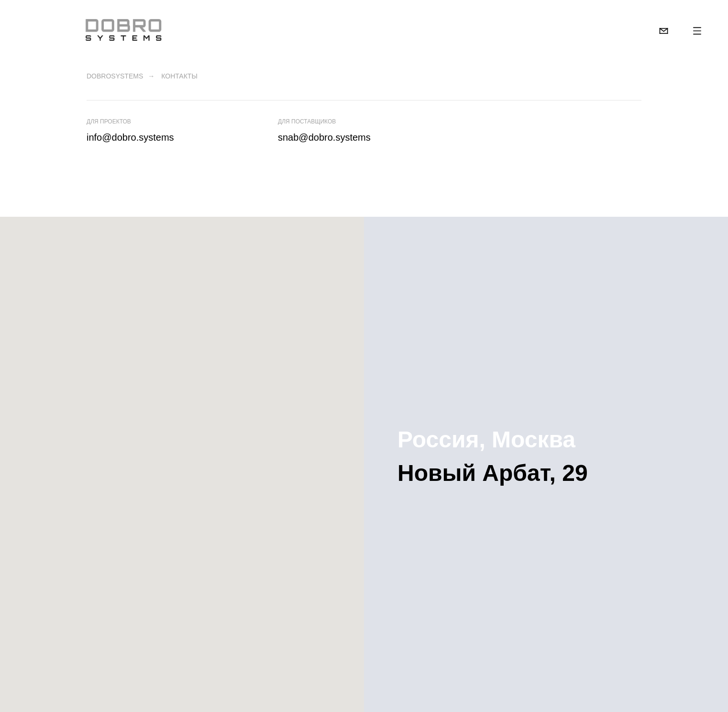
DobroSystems (115, 76)
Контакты (179, 76)
